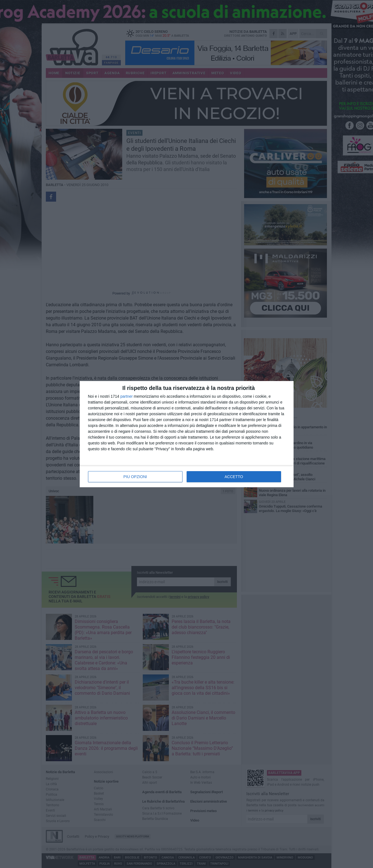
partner (126, 396)
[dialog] (187, 434)
